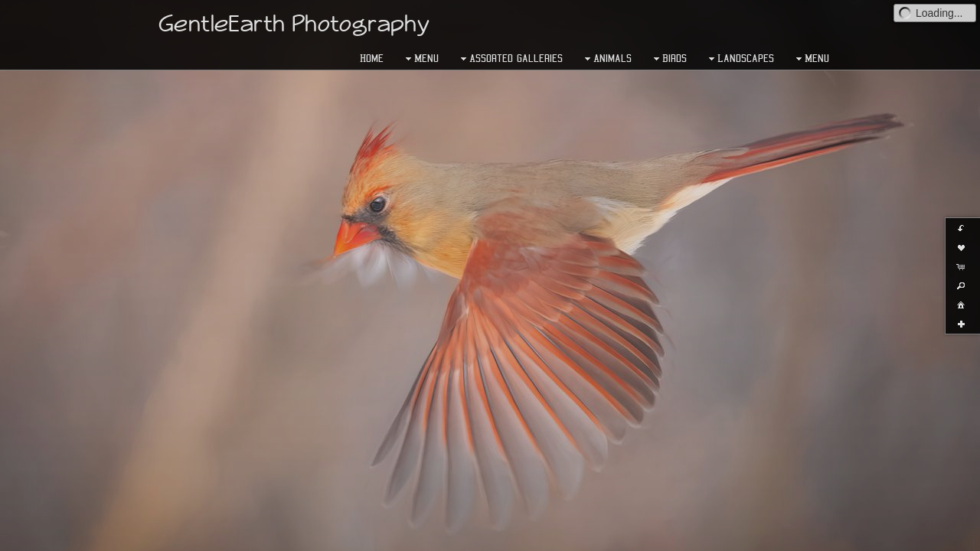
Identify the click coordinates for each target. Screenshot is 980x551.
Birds (668, 59)
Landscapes (740, 59)
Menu (420, 59)
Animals (606, 59)
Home (372, 58)
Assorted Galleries (510, 59)
